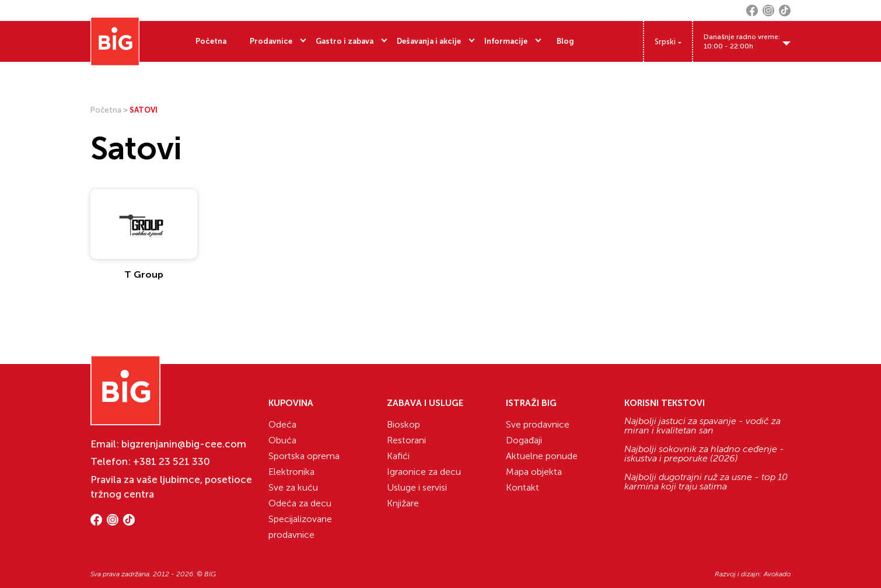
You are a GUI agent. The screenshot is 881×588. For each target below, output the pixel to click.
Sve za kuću (293, 487)
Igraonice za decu (424, 472)
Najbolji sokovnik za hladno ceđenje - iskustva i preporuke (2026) (704, 454)
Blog (565, 41)
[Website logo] (115, 41)
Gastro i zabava (345, 41)
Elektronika (291, 472)
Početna (211, 41)
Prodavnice (271, 41)
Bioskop (403, 424)
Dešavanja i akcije (429, 41)
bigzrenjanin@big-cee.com (184, 444)
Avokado (777, 574)
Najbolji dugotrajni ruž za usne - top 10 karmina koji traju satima (706, 482)
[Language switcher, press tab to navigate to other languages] (668, 42)
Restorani (406, 440)
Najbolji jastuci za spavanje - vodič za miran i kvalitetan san (702, 426)
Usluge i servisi (417, 487)
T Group (144, 274)
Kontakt (522, 487)
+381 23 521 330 (172, 461)
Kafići (398, 456)
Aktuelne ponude (542, 456)
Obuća (282, 440)
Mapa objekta (534, 472)
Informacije (506, 41)
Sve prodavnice (538, 424)
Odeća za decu (300, 503)
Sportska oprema (304, 456)
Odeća (282, 424)
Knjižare (403, 503)
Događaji (524, 440)
